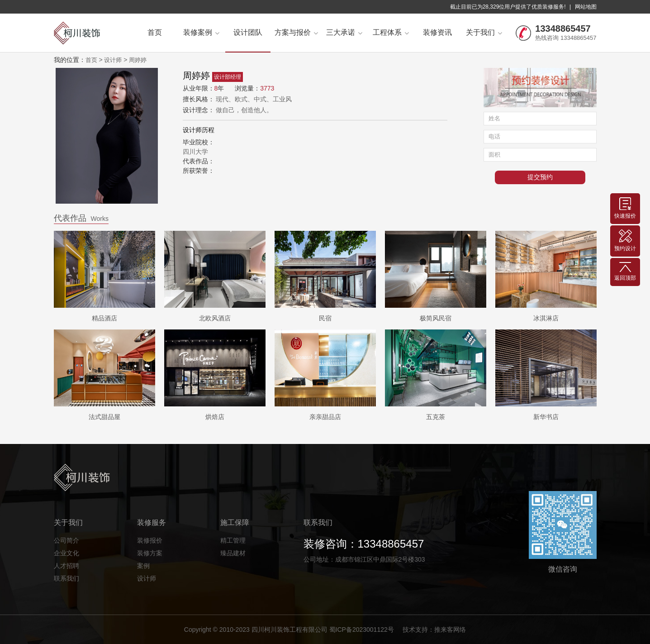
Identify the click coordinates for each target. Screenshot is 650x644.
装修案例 (201, 33)
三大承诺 (344, 33)
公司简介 (66, 540)
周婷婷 (138, 60)
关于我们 (484, 33)
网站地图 (586, 7)
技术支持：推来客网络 (434, 630)
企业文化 (66, 553)
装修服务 (152, 522)
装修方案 (150, 553)
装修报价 (150, 540)
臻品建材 (233, 553)
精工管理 (233, 540)
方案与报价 (296, 33)
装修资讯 (437, 32)
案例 (143, 566)
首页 (155, 32)
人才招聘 (66, 566)
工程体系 (391, 33)
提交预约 (540, 177)
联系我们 (66, 578)
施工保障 (235, 522)
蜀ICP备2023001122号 (362, 630)
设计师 (113, 60)
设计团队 (248, 32)
